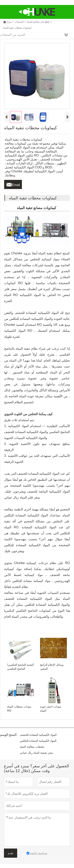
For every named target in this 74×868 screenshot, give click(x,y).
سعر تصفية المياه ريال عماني (37, 753)
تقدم (11, 853)
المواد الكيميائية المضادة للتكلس (38, 741)
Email (13, 184)
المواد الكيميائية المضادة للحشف (38, 735)
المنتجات (19, 22)
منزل (7, 22)
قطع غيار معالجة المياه (38, 22)
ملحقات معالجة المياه (32, 747)
